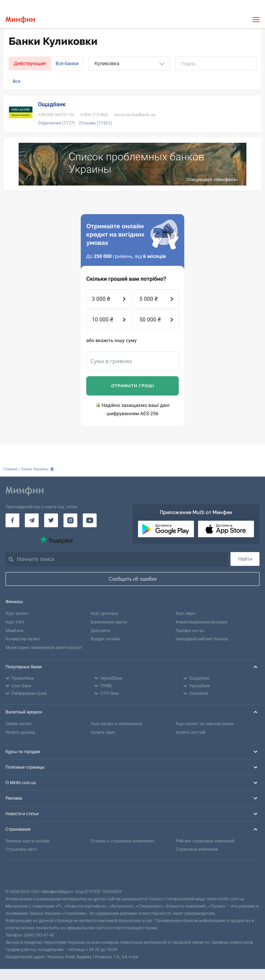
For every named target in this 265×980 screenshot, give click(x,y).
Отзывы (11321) (96, 123)
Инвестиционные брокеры (202, 622)
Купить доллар (20, 732)
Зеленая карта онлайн (28, 841)
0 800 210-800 (94, 115)
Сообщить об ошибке (133, 579)
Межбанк (14, 631)
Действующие (30, 63)
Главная (11, 469)
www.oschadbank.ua (135, 115)
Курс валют (17, 613)
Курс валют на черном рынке (205, 724)
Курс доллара (104, 613)
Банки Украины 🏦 (38, 469)
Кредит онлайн (106, 639)
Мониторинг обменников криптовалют (44, 648)
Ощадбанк (52, 104)
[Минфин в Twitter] (51, 520)
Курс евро (185, 613)
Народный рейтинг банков (202, 639)
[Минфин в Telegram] (32, 520)
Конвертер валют (23, 639)
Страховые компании (197, 849)
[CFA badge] (21, 875)
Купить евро (103, 732)
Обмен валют (19, 724)
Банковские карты (109, 622)
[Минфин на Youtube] (90, 520)
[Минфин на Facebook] (12, 520)
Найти (245, 559)
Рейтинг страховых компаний (205, 841)
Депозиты (101, 631)
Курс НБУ (15, 622)
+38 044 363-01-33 (56, 115)
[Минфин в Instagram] (70, 520)
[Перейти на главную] (20, 20)
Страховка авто (21, 849)
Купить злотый (190, 732)
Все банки (67, 63)
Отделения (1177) (56, 123)
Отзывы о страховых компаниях (123, 841)
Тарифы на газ (190, 631)
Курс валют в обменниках (116, 724)
